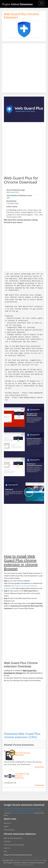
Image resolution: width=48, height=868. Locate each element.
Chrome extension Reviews (14, 845)
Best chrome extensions (13, 838)
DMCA (6, 826)
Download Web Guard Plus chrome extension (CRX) (22, 735)
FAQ (5, 851)
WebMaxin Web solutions (24, 865)
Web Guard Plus (13, 192)
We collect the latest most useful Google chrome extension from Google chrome (22, 810)
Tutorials (7, 841)
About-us (7, 823)
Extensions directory (36, 811)
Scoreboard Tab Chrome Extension (22, 776)
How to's (7, 848)
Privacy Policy (9, 830)
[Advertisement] (24, 68)
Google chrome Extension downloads (28, 860)
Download (39, 767)
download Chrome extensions (23, 813)
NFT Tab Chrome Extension (23, 754)
